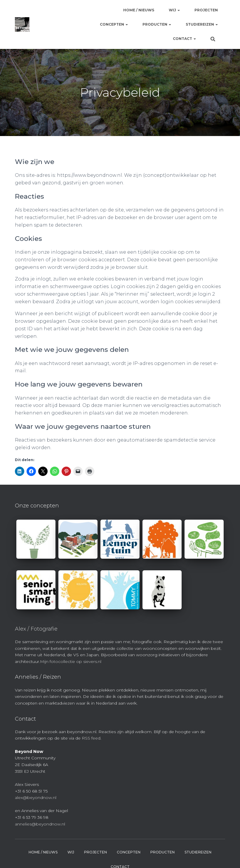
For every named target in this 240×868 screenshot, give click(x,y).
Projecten (206, 10)
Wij (174, 10)
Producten (157, 24)
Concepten (114, 24)
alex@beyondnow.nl (36, 798)
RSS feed (91, 738)
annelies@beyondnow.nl (40, 824)
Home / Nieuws (139, 10)
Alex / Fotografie (36, 629)
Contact (184, 39)
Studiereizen (202, 24)
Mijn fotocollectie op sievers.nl (71, 661)
